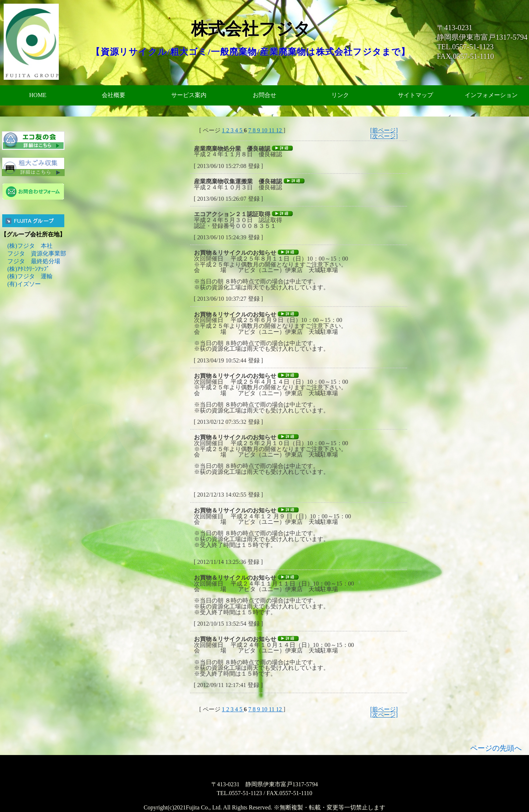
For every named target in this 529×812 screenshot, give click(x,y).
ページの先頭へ (496, 748)
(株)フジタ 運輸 (30, 276)
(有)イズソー (24, 284)
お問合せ (264, 95)
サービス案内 (189, 95)
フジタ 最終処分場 (34, 261)
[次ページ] (384, 136)
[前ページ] (384, 130)
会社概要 (114, 95)
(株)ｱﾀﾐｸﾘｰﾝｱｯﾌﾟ (28, 269)
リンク (340, 95)
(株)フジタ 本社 (30, 246)
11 (272, 130)
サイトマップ (415, 95)
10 (265, 130)
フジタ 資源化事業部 (37, 253)
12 (280, 130)
